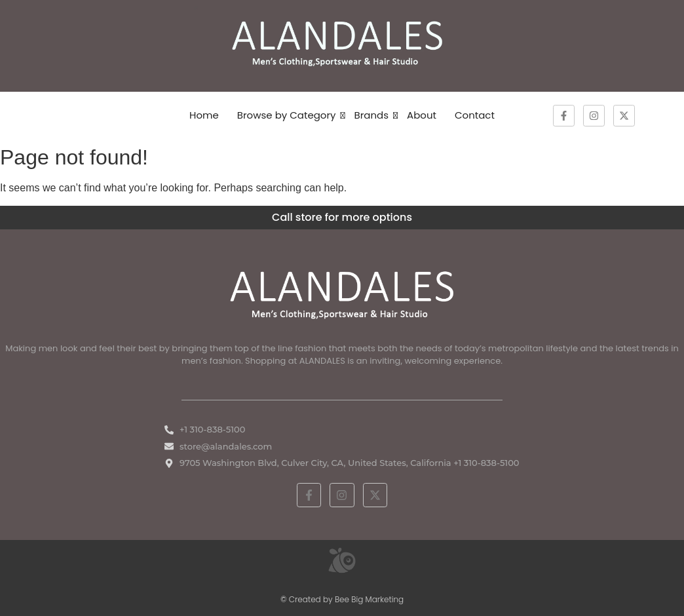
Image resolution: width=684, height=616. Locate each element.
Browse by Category (287, 115)
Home (204, 115)
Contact (475, 115)
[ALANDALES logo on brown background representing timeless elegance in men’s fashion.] (342, 44)
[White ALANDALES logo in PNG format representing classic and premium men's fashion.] (342, 293)
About (422, 115)
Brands (372, 115)
